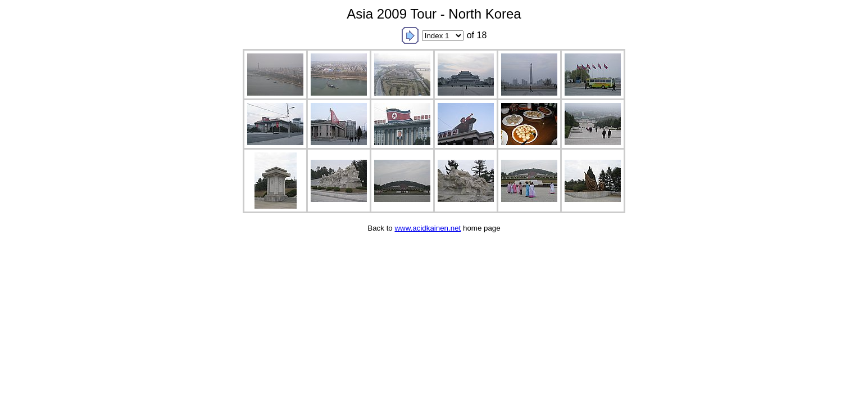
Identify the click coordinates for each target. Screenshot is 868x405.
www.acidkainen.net (428, 228)
